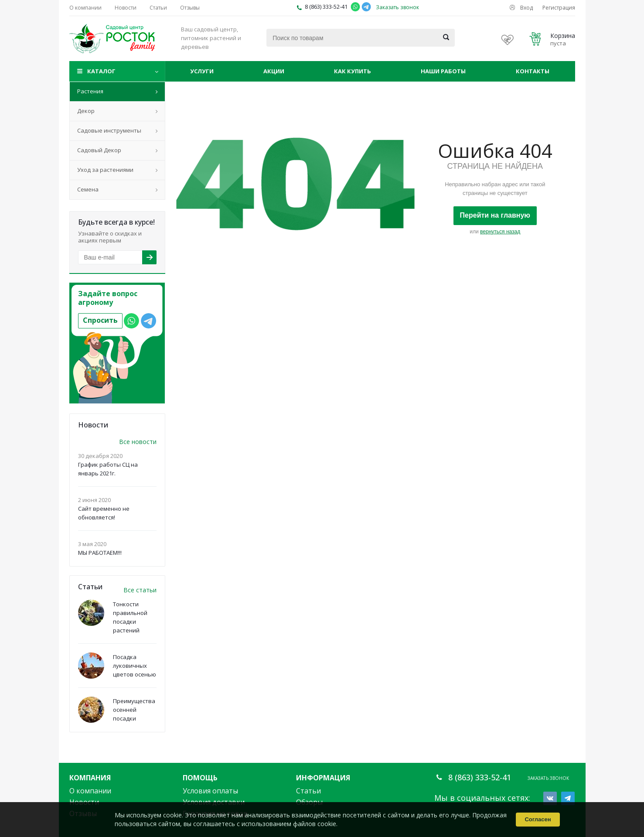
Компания (90, 778)
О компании (90, 791)
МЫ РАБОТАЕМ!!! (100, 553)
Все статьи (140, 590)
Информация (323, 778)
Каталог (101, 71)
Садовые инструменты (109, 130)
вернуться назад (500, 232)
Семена (88, 189)
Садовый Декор (99, 150)
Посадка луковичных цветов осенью (135, 666)
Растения (90, 91)
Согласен (538, 819)
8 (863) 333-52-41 (326, 7)
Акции (274, 71)
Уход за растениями (105, 170)
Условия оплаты (210, 791)
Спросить (100, 320)
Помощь (200, 778)
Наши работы (443, 71)
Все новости (138, 442)
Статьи (308, 791)
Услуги (202, 71)
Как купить (353, 71)
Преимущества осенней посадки (134, 710)
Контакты (533, 71)
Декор (86, 111)
